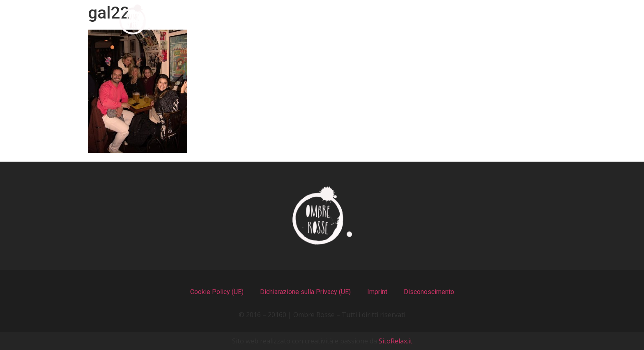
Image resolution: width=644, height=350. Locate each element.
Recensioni (438, 20)
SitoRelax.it (396, 341)
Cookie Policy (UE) (217, 292)
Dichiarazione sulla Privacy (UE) (305, 292)
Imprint (377, 292)
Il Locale (363, 20)
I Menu (295, 20)
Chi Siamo (224, 20)
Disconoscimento (429, 292)
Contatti (515, 20)
